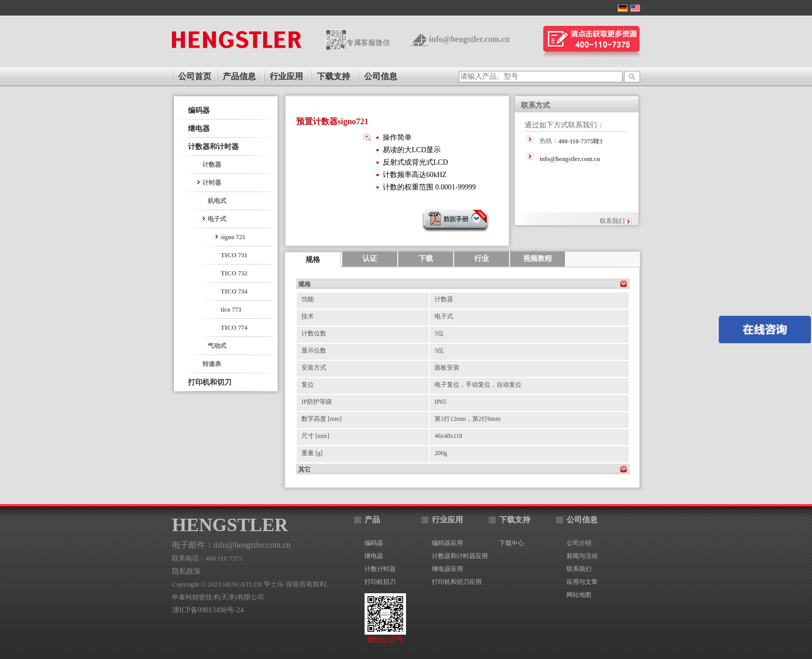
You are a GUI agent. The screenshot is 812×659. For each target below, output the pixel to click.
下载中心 (512, 543)
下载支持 (334, 76)
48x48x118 (448, 436)
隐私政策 (186, 571)
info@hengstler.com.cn (469, 39)
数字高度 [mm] (322, 419)
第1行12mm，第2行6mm (467, 419)
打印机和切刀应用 (457, 582)
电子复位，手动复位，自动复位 (478, 385)
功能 (308, 299)
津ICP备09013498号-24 (208, 610)
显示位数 (314, 350)
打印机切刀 (380, 582)
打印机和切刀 (210, 382)
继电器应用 (447, 569)
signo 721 (233, 237)
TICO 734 (234, 291)
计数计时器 (380, 569)
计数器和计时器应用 (460, 556)
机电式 (217, 201)
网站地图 (579, 595)
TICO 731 (234, 255)
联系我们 (612, 221)
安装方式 (314, 368)
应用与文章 (582, 582)
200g (441, 453)
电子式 (217, 219)
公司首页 (195, 76)
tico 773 (231, 310)
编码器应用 (447, 543)
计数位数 (314, 333)
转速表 (212, 364)
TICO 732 (234, 273)
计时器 (212, 183)
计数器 (212, 165)
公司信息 (381, 76)
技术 (308, 316)
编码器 (199, 111)
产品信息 (239, 76)
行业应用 (286, 76)
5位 (439, 333)
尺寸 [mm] (315, 436)
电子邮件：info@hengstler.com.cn (231, 545)
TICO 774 (234, 328)
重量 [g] (312, 453)
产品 (372, 520)
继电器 (199, 129)
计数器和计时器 (213, 147)
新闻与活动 (582, 556)
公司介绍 (579, 543)
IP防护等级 (317, 402)
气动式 (217, 346)
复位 (308, 385)
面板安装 (447, 368)
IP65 (440, 402)
